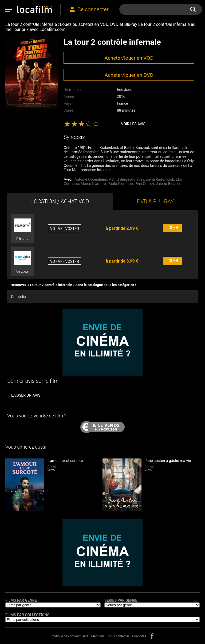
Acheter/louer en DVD (129, 75)
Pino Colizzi (144, 184)
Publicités (139, 636)
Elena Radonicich (160, 179)
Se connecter (93, 9)
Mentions (98, 636)
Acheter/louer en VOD (129, 58)
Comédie (18, 297)
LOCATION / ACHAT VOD (60, 202)
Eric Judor (125, 90)
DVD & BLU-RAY (155, 202)
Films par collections (27, 615)
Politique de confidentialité (69, 636)
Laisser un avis (26, 395)
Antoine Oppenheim (91, 179)
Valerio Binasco (169, 184)
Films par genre (21, 600)
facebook (152, 636)
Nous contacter (119, 636)
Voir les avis (133, 124)
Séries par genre (121, 600)
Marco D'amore (93, 184)
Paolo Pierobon (120, 184)
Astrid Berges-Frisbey (127, 179)
